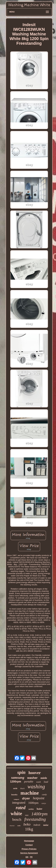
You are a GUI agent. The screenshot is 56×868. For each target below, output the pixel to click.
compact (16, 799)
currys (44, 803)
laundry (14, 795)
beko (27, 824)
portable (29, 782)
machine (30, 793)
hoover (35, 773)
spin (21, 772)
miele (44, 778)
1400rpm (39, 814)
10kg (29, 829)
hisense (12, 826)
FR (31, 857)
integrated (19, 803)
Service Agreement (29, 853)
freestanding (35, 819)
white (16, 814)
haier (40, 809)
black (22, 788)
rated (21, 808)
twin (19, 826)
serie (15, 788)
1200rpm (16, 782)
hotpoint (39, 798)
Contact (29, 845)
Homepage (29, 841)
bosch (17, 819)
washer (32, 778)
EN (27, 857)
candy (44, 795)
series (31, 809)
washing (36, 787)
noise (46, 825)
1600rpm (33, 803)
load (46, 782)
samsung (18, 778)
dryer (26, 798)
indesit (37, 825)
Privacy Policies (29, 849)
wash (38, 782)
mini (27, 815)
